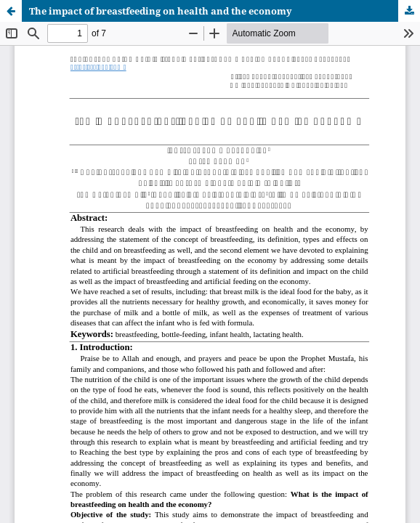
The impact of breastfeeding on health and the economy (161, 11)
